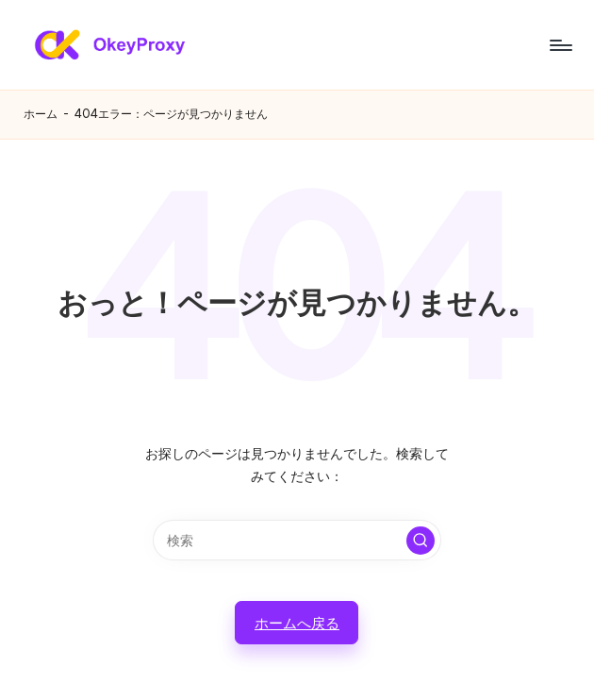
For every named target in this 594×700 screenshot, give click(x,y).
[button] (421, 541)
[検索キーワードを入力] (297, 540)
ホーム (41, 114)
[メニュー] (560, 45)
